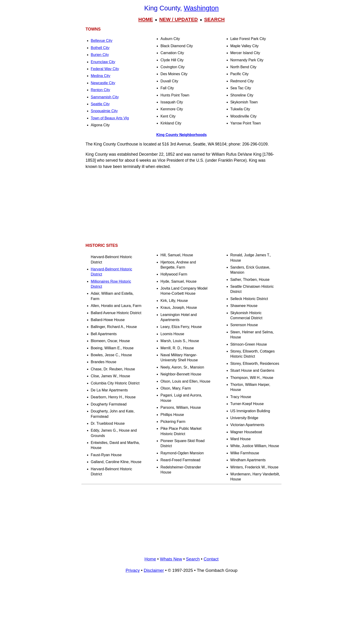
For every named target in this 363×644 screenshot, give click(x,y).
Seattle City (100, 104)
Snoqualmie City (104, 111)
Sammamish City (105, 97)
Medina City (100, 76)
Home (150, 559)
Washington (201, 8)
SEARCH (214, 19)
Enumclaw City (103, 62)
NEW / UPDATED (178, 19)
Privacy (133, 570)
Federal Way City (105, 69)
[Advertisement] (181, 206)
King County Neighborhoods (181, 135)
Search (193, 559)
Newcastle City (103, 83)
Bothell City (100, 48)
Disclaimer (154, 570)
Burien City (100, 55)
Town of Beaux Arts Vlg (110, 118)
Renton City (100, 90)
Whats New (171, 559)
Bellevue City (102, 41)
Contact (211, 559)
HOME (146, 19)
